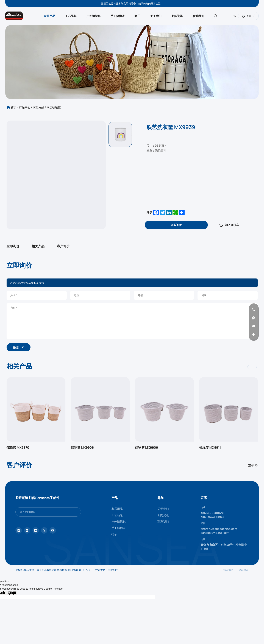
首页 (14, 107)
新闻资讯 (177, 16)
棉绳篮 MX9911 (210, 447)
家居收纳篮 (54, 107)
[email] (254, 326)
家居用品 (49, 16)
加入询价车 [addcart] (229, 225)
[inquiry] (176, 225)
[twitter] (44, 530)
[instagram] (27, 530)
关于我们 (156, 16)
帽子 (137, 16)
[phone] (254, 310)
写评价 (253, 466)
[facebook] (19, 530)
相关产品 (38, 246)
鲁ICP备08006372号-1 (80, 570)
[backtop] (254, 334)
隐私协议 (244, 570)
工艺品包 (71, 16)
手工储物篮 (118, 16)
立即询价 (13, 246)
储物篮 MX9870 (18, 447)
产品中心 (25, 107)
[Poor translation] (12, 593)
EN (235, 16)
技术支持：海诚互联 (107, 570)
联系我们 (198, 16)
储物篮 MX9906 (82, 447)
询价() (248, 16)
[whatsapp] (254, 318)
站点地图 (228, 570)
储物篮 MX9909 (146, 447)
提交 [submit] (19, 347)
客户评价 (63, 246)
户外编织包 (93, 16)
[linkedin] (36, 530)
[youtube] (53, 530)
